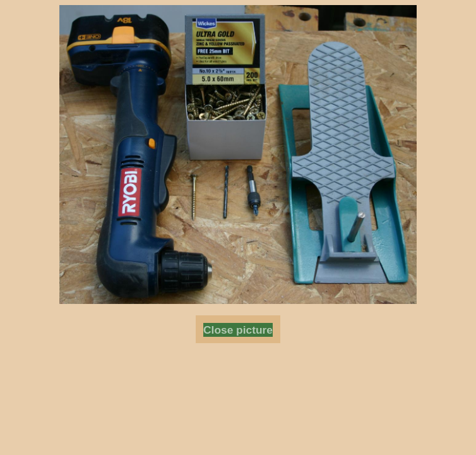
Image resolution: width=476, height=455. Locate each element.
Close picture (238, 330)
